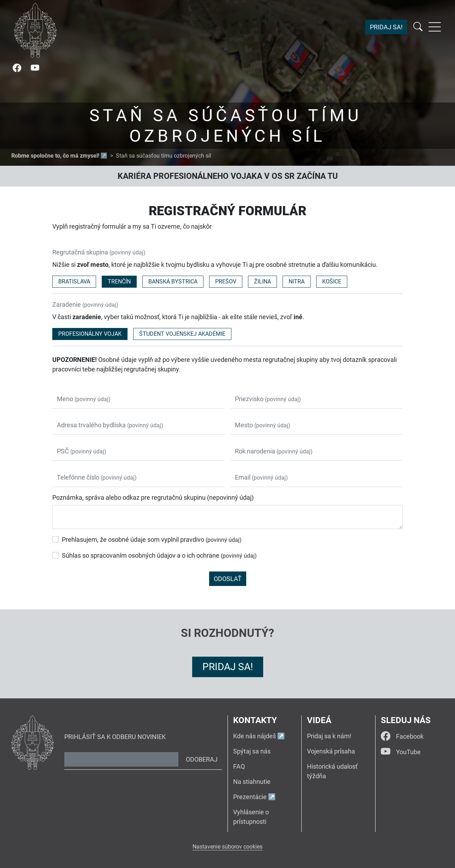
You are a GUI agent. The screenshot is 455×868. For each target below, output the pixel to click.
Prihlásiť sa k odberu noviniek (115, 737)
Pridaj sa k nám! (329, 736)
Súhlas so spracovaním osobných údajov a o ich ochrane (159, 555)
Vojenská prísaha (331, 751)
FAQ (239, 766)
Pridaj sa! (386, 27)
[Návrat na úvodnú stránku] (35, 30)
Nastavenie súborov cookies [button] (227, 847)
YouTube (401, 752)
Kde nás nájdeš (255, 736)
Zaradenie (85, 304)
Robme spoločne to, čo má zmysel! (55, 156)
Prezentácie (250, 797)
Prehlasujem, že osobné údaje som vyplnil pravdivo (152, 539)
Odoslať (228, 579)
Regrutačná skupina (99, 252)
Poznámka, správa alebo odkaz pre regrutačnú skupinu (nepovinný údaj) (153, 497)
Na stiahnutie (252, 782)
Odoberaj (202, 759)
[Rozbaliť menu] (435, 27)
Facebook (402, 736)
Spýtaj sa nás (252, 751)
